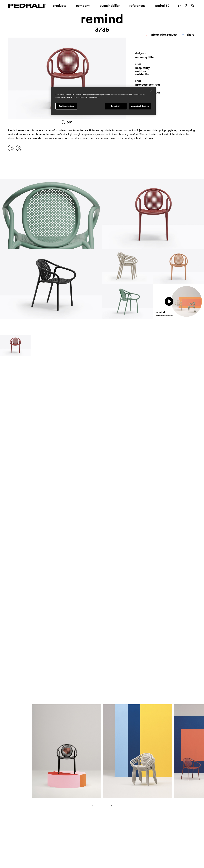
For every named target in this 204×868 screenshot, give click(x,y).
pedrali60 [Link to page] (162, 6)
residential (142, 74)
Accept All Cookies (140, 106)
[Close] (151, 91)
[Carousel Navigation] (102, 806)
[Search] (193, 6)
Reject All (116, 106)
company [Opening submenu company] (83, 6)
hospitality (142, 68)
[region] (103, 101)
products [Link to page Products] (59, 6)
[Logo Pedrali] (27, 6)
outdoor (141, 71)
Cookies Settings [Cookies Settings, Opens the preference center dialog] (66, 106)
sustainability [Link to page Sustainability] (110, 6)
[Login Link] (186, 6)
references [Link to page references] (137, 6)
